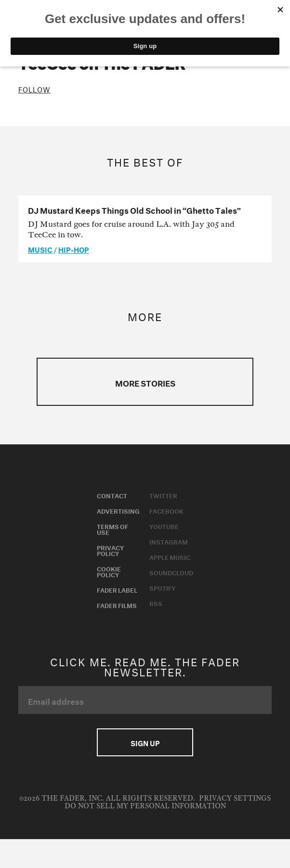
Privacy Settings (235, 798)
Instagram (169, 541)
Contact (112, 495)
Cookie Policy (109, 571)
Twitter (163, 495)
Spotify (162, 587)
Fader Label (117, 589)
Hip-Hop (74, 249)
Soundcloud (171, 572)
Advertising (118, 510)
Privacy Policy (110, 550)
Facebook (166, 510)
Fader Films (117, 605)
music (40, 249)
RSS (156, 603)
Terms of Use (112, 529)
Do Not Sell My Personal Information (145, 806)
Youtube (164, 526)
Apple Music (170, 557)
